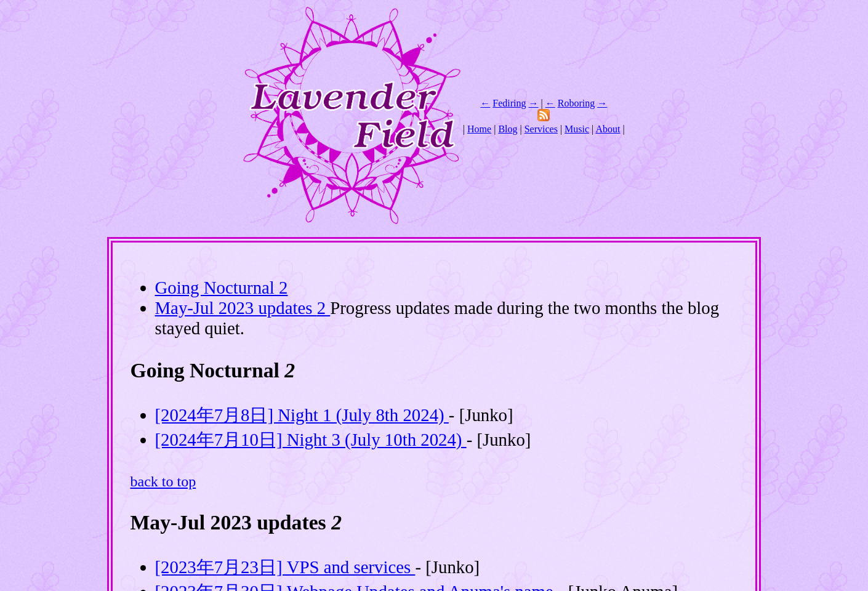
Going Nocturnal (222, 287)
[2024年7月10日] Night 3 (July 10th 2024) (311, 440)
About (608, 129)
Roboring (576, 103)
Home (479, 129)
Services (541, 129)
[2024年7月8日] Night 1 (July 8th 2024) (302, 415)
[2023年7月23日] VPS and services (285, 567)
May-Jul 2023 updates (243, 308)
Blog (508, 129)
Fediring (509, 103)
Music (577, 129)
